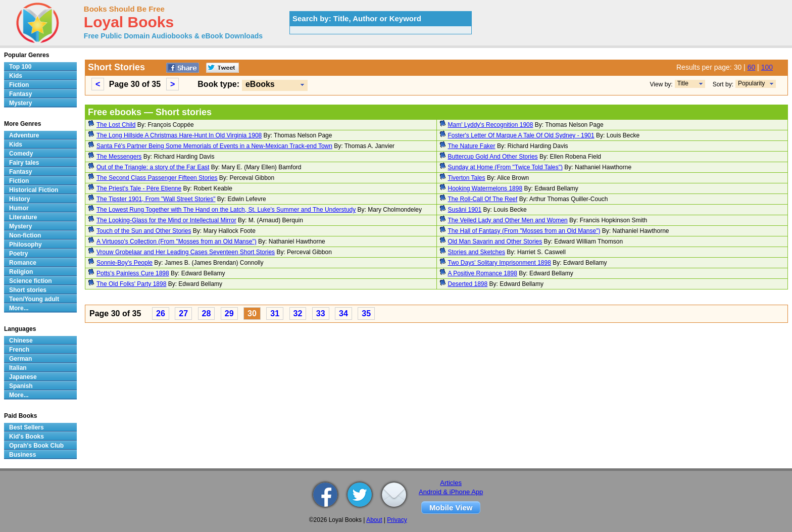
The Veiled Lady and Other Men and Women (508, 220)
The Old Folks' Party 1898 (131, 284)
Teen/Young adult (34, 299)
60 (752, 67)
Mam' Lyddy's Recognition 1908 (491, 125)
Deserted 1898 (468, 284)
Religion (21, 272)
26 (161, 313)
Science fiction (31, 281)
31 (275, 313)
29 (229, 313)
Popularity (751, 83)
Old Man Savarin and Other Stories (495, 241)
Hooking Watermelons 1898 (485, 188)
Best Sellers (27, 427)
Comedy (21, 154)
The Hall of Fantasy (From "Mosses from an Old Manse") (524, 231)
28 (207, 313)
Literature (23, 217)
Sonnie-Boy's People (125, 263)
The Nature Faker (472, 146)
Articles (451, 483)
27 (183, 313)
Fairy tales (24, 163)
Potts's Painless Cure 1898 (133, 273)
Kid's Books (27, 437)
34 (343, 313)
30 (252, 313)
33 (321, 313)
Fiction (19, 85)
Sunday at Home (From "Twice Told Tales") (506, 167)
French (19, 350)
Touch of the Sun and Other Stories (144, 231)
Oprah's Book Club (36, 446)
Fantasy (20, 94)
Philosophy (26, 245)
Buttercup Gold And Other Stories (493, 157)
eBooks (260, 84)
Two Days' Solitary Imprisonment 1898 (500, 263)
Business (22, 455)
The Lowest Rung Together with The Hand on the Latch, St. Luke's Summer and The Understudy (226, 210)
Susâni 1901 (465, 210)
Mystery (20, 103)
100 (767, 67)
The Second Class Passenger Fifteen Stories (157, 178)
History (19, 199)
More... (19, 308)
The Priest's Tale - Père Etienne (139, 188)
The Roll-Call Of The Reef (483, 199)
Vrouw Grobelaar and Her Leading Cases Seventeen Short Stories (186, 252)
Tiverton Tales (467, 178)
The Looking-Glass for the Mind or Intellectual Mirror (166, 220)
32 (298, 313)
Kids (16, 76)
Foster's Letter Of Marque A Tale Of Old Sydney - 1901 (521, 135)
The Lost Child (116, 125)
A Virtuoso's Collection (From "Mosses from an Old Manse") (177, 241)
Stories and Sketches (477, 252)
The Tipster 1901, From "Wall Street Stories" (156, 199)
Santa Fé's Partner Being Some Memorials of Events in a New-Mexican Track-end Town (214, 146)
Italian (18, 368)
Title (683, 83)
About (374, 520)
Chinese (21, 341)
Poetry (18, 254)
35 (366, 313)
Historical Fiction (34, 190)
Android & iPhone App (451, 492)
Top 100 (20, 67)
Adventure (24, 135)
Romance (23, 263)
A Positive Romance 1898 (483, 273)
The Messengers (119, 157)
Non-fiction (25, 235)
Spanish (21, 386)
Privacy (397, 520)
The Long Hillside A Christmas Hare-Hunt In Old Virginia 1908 (179, 135)
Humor (19, 208)
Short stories (28, 290)
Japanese (23, 377)
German (20, 359)
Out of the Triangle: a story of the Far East (153, 167)
